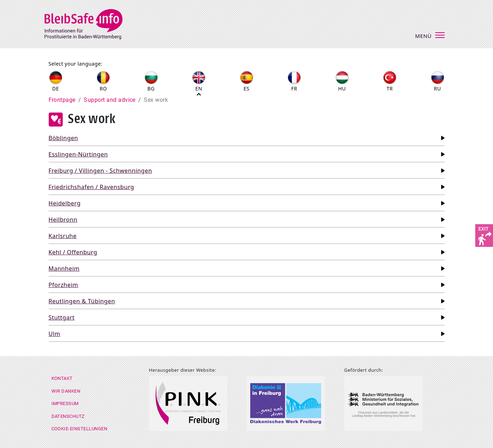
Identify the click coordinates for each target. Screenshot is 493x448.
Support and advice (110, 100)
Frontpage (62, 100)
